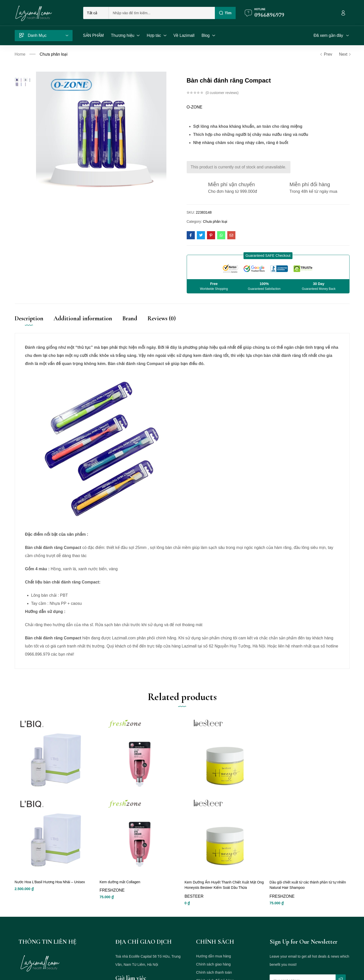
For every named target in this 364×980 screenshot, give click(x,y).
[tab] (34, 324)
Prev (326, 54)
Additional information (83, 318)
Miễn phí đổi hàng (310, 184)
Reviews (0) (162, 318)
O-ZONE (195, 107)
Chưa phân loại (54, 54)
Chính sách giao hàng (213, 972)
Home (20, 54)
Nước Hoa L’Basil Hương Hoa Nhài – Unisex (50, 890)
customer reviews (222, 93)
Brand (130, 318)
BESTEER (194, 904)
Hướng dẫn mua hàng (213, 963)
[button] (268, 256)
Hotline (260, 9)
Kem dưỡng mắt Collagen (120, 890)
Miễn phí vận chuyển (231, 184)
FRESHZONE (112, 898)
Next (344, 54)
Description (29, 318)
